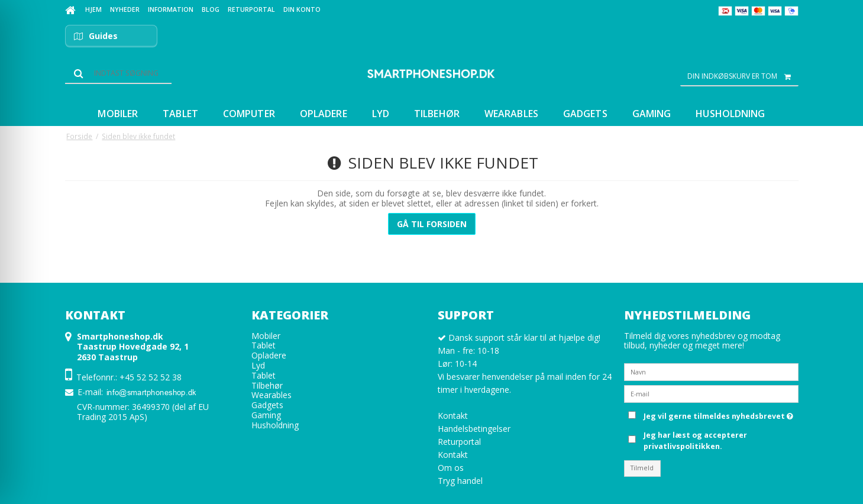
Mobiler (266, 336)
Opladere (269, 355)
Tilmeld (642, 468)
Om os (451, 468)
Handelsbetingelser (474, 429)
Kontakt (453, 416)
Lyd (258, 365)
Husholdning (275, 425)
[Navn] (711, 371)
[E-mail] (711, 393)
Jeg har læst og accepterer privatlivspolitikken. (695, 440)
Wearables (271, 395)
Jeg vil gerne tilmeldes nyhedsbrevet (718, 414)
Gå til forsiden (432, 224)
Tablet (264, 345)
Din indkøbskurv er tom (743, 76)
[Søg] (118, 73)
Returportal (459, 442)
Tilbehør (267, 385)
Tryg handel (460, 481)
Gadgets (267, 405)
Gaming (266, 415)
